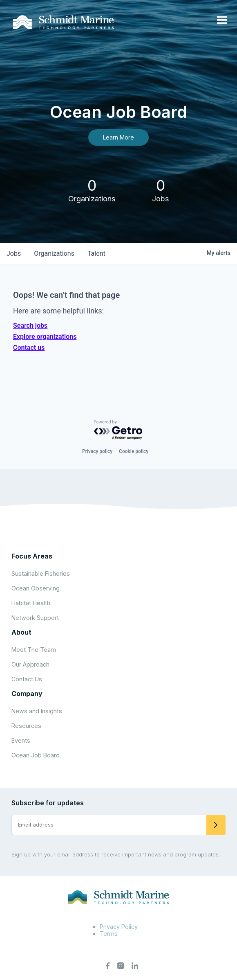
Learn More (118, 137)
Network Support (35, 618)
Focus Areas (32, 556)
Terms (109, 934)
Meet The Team (34, 650)
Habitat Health (31, 603)
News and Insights (37, 711)
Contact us (29, 348)
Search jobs (30, 326)
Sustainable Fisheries (41, 573)
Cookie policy (134, 451)
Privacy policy (97, 451)
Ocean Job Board (36, 755)
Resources (26, 726)
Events (21, 740)
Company (27, 694)
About (21, 632)
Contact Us (27, 679)
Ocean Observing (36, 588)
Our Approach (30, 664)
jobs (14, 253)
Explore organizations (45, 337)
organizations (54, 253)
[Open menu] (222, 20)
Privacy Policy (119, 927)
